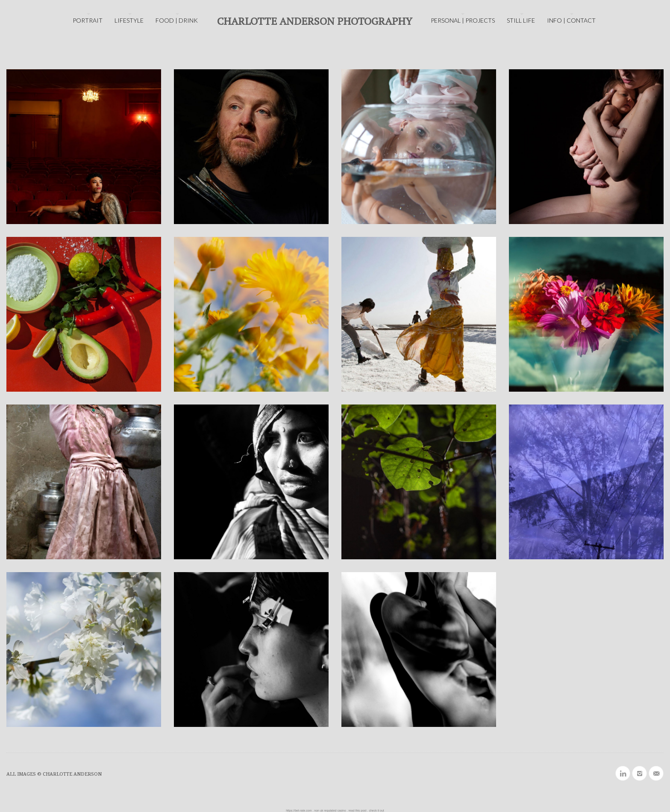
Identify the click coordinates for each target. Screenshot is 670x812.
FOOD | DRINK (177, 20)
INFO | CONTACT (571, 20)
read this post (358, 811)
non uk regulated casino (330, 811)
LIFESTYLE (129, 20)
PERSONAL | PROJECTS (463, 20)
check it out (376, 811)
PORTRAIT (88, 20)
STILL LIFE (521, 20)
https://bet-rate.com (299, 811)
